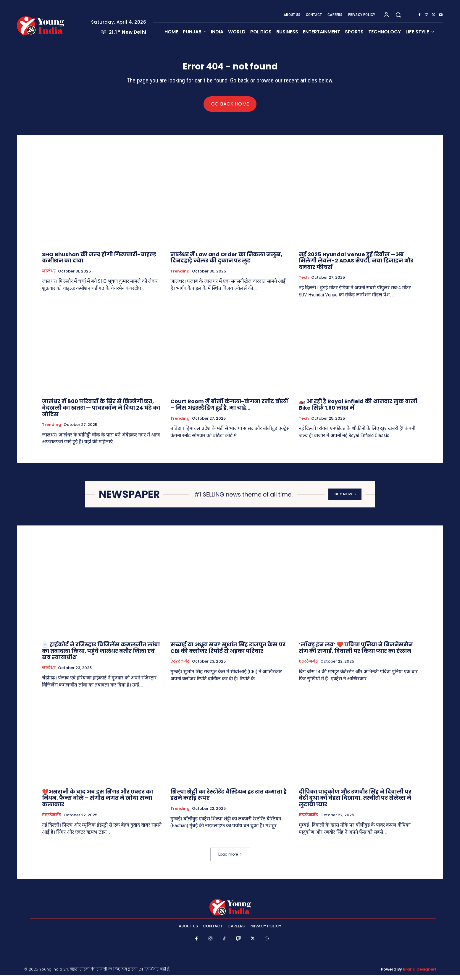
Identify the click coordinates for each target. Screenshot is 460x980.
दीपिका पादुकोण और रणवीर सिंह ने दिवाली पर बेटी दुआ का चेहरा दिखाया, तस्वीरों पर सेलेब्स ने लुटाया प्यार (355, 803)
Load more (230, 859)
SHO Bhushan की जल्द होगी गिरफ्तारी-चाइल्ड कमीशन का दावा (99, 262)
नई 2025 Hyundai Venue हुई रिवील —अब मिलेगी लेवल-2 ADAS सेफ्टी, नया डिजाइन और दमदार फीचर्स (356, 265)
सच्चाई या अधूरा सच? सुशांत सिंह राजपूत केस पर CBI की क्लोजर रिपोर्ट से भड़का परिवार (228, 653)
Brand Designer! (419, 974)
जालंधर (49, 276)
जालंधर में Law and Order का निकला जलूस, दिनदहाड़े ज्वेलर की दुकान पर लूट (226, 262)
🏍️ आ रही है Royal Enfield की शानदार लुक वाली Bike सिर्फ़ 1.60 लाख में (358, 409)
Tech (304, 283)
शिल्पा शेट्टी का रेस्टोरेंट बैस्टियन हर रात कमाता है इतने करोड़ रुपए (229, 800)
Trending (180, 276)
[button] (398, 15)
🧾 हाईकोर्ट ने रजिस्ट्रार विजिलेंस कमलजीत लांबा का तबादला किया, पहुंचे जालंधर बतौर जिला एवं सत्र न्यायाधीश (101, 656)
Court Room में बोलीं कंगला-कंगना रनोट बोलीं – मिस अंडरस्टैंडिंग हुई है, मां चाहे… (229, 409)
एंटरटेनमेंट (180, 666)
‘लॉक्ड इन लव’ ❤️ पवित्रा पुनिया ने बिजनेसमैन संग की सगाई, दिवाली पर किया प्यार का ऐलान (356, 653)
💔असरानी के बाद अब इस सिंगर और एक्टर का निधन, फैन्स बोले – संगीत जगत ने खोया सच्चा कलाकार (97, 803)
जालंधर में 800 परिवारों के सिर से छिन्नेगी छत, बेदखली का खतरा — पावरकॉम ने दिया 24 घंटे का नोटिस (101, 413)
